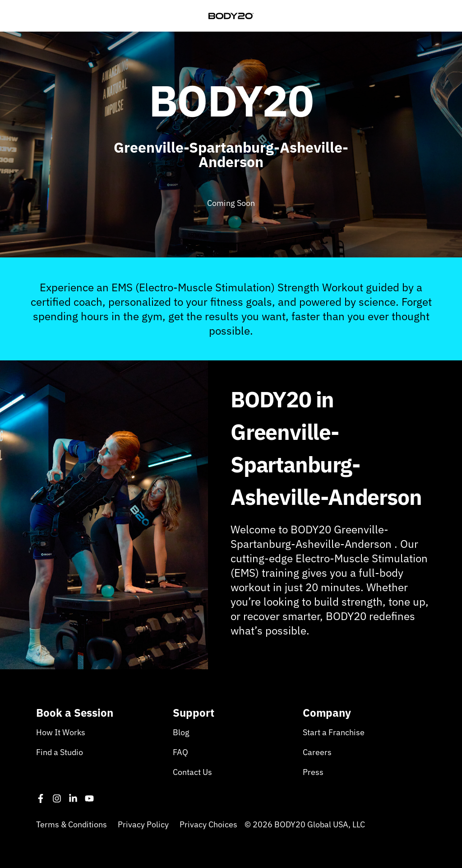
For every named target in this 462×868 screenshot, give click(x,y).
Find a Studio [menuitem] (60, 752)
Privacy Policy (143, 824)
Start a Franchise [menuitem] (334, 732)
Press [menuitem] (313, 772)
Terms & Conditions (72, 824)
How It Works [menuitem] (61, 732)
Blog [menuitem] (181, 732)
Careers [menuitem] (317, 752)
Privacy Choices (208, 824)
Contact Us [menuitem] (192, 772)
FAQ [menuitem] (180, 752)
